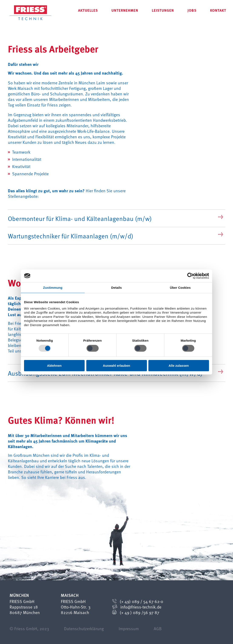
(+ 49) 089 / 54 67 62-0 (141, 601)
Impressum (129, 628)
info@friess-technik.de (141, 607)
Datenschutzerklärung (84, 628)
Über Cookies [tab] (180, 288)
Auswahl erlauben (116, 366)
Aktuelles (88, 10)
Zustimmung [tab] (53, 288)
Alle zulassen (179, 366)
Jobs (192, 10)
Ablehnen (54, 366)
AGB (158, 628)
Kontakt (218, 10)
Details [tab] (116, 288)
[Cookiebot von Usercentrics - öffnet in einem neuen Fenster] (190, 276)
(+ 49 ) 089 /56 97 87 (139, 612)
